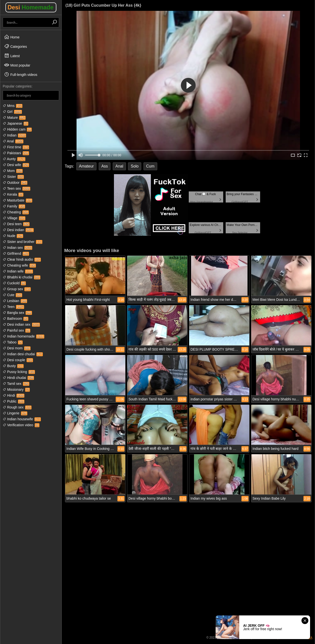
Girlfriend (16, 254)
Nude (13, 236)
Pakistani (16, 153)
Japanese (16, 123)
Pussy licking (19, 372)
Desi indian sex (21, 324)
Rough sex (17, 407)
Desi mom (17, 348)
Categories (16, 46)
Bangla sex (17, 313)
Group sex (17, 289)
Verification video (21, 425)
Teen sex (16, 188)
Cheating (16, 212)
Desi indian (18, 230)
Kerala (13, 194)
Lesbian (15, 301)
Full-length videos (21, 74)
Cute (12, 295)
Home (12, 37)
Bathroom (16, 319)
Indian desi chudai (23, 354)
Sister (13, 177)
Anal (13, 141)
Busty (13, 366)
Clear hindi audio (22, 259)
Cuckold (14, 283)
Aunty (14, 159)
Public (14, 401)
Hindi (14, 395)
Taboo (13, 342)
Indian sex (17, 248)
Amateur (86, 166)
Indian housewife (22, 419)
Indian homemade (24, 336)
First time (16, 147)
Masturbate (17, 200)
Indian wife (18, 271)
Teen (13, 307)
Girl (12, 112)
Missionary (16, 390)
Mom (13, 171)
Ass (105, 166)
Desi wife (16, 165)
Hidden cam (17, 129)
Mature (14, 118)
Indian (14, 135)
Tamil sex (16, 384)
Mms (13, 106)
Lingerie (15, 413)
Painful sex (16, 330)
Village (14, 218)
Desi (31, 7)
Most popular (17, 65)
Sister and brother (23, 242)
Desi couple (18, 360)
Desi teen (16, 224)
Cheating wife (19, 265)
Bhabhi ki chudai (22, 277)
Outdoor (15, 183)
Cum (150, 166)
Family (14, 206)
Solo (135, 166)
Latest (12, 56)
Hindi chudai (18, 378)
